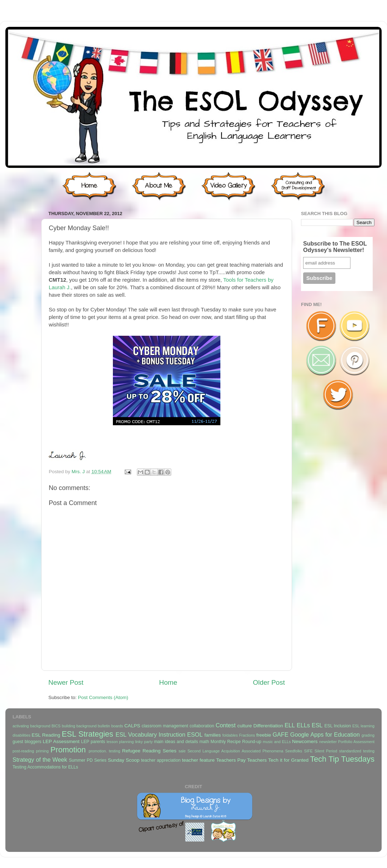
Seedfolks (294, 751)
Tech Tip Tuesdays (342, 759)
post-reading (23, 751)
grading (368, 735)
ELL (290, 725)
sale (182, 751)
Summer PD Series (88, 760)
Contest (226, 725)
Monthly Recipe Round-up (236, 742)
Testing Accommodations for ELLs (45, 767)
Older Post (269, 682)
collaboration (202, 726)
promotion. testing (104, 751)
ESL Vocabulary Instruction (150, 734)
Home (168, 682)
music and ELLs (277, 742)
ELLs (303, 725)
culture (245, 726)
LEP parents (93, 742)
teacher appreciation (161, 760)
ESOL (195, 734)
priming (42, 751)
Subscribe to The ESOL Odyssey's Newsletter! (335, 247)
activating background (31, 726)
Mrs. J (79, 472)
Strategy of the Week (40, 760)
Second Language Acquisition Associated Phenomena (235, 751)
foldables (230, 735)
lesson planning (120, 742)
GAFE (281, 734)
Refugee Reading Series (149, 751)
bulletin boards (111, 726)
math (204, 742)
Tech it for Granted (288, 760)
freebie (264, 735)
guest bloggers (27, 742)
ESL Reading (46, 735)
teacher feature (198, 760)
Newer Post (66, 682)
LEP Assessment (61, 741)
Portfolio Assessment (356, 742)
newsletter (328, 742)
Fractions (247, 735)
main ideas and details (176, 742)
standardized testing (357, 751)
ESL (317, 725)
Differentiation (268, 726)
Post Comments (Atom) (103, 697)
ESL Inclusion (338, 726)
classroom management (165, 726)
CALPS (132, 726)
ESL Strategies (87, 734)
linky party (144, 742)
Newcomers (305, 741)
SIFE (308, 751)
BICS (56, 726)
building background (79, 726)
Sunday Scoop (124, 760)
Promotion (68, 750)
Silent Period (326, 751)
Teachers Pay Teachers (241, 760)
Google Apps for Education (325, 734)
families (212, 735)
